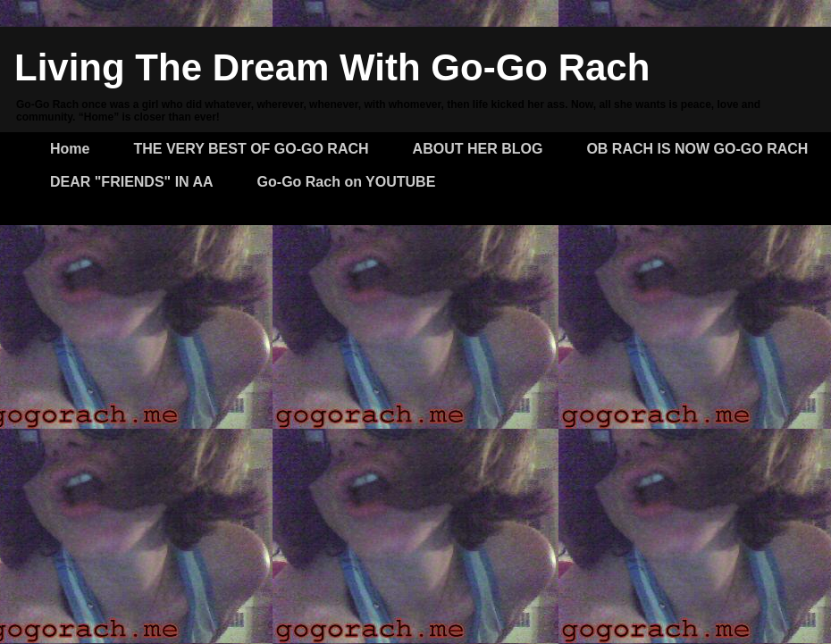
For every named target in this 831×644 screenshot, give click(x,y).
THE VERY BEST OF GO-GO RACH (251, 149)
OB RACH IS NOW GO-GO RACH (697, 149)
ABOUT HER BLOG (478, 149)
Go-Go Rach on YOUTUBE (347, 182)
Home (70, 149)
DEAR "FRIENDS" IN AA (132, 182)
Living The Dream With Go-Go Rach (332, 67)
